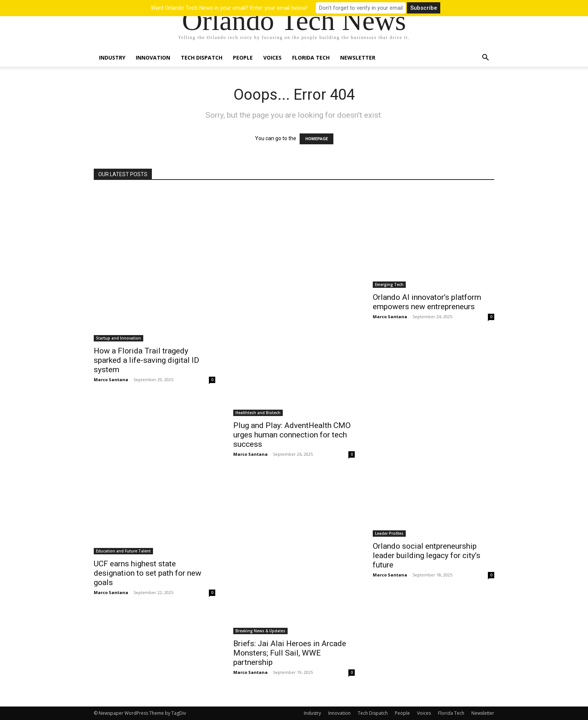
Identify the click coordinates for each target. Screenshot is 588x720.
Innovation (153, 58)
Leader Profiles (389, 533)
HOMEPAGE (316, 139)
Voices (272, 58)
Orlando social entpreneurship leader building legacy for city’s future (427, 555)
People (243, 58)
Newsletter (358, 58)
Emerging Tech (389, 284)
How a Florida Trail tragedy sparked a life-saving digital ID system (146, 360)
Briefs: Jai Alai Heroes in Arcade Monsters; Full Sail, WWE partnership (290, 653)
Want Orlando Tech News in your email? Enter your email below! (229, 8)
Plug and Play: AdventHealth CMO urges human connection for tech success (292, 435)
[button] (485, 58)
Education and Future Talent (123, 551)
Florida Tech (311, 58)
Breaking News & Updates (260, 631)
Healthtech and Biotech (258, 413)
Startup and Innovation (118, 338)
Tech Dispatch (202, 58)
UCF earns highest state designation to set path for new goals (148, 573)
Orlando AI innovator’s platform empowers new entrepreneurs (427, 302)
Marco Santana (111, 379)
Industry (112, 58)
